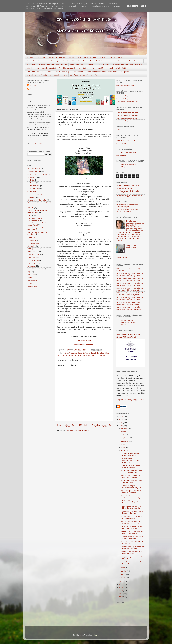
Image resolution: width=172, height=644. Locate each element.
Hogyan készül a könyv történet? (39, 203)
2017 (121, 597)
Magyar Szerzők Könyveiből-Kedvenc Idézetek (129, 323)
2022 (121, 581)
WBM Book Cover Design (126, 141)
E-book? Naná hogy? (35, 194)
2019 (121, 591)
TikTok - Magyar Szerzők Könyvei (128, 185)
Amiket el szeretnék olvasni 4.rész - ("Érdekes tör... (130, 466)
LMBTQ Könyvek (34, 249)
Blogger (96, 635)
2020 (121, 588)
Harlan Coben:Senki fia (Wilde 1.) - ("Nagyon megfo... (132, 482)
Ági (31, 89)
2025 (121, 420)
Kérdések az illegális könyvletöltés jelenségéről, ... (132, 487)
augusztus (125, 441)
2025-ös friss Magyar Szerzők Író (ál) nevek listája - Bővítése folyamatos (130, 308)
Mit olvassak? (98, 68)
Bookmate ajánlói (77, 64)
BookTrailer (31, 64)
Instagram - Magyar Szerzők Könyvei (130, 196)
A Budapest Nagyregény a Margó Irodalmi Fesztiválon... (132, 502)
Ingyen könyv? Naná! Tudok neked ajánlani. (43, 75)
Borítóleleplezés (102, 61)
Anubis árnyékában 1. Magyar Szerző (82, 353)
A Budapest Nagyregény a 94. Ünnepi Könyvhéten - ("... (131, 454)
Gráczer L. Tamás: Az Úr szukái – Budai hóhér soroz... (132, 553)
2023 (121, 426)
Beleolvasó (138, 61)
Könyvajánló (32, 240)
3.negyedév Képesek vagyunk (127, 99)
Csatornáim (40, 57)
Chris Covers (121, 143)
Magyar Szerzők (75, 57)
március (124, 571)
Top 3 (65, 75)
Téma (49, 72)
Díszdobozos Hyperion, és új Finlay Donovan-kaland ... (131, 507)
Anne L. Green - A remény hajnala (133, 246)
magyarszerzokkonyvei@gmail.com (130, 400)
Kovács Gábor (74, 356)
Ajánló (66, 353)
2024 (121, 423)
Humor (60, 356)
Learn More (133, 6)
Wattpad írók (78, 72)
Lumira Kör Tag (90, 57)
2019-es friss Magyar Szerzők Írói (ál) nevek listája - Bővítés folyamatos (130, 279)
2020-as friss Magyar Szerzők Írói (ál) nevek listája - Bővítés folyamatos (130, 284)
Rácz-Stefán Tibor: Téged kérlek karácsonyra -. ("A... (132, 543)
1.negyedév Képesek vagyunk (127, 96)
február (124, 574)
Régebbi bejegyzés (101, 425)
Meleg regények (69, 68)
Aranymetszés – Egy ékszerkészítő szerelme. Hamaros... (130, 460)
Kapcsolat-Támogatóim (57, 57)
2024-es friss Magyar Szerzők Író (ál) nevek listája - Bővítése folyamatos (130, 303)
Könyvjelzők (126, 72)
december (125, 428)
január (123, 577)
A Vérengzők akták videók (126, 85)
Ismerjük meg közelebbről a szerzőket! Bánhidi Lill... (130, 522)
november (125, 432)
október (124, 435)
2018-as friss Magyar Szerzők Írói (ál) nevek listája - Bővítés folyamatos (130, 275)
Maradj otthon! (84, 68)
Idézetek (127, 61)
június (123, 447)
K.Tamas (33, 85)
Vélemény (103, 356)
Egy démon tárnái (103, 353)
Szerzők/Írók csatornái (35, 72)
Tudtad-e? (90, 64)
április (123, 568)
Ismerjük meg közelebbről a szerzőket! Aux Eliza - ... (130, 477)
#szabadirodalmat (34, 169)
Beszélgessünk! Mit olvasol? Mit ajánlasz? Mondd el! (128, 211)
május (123, 450)
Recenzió (83, 356)
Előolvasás (76, 61)
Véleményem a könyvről (59, 61)
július (123, 444)
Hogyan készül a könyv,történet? (48, 68)
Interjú (30, 215)
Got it (143, 6)
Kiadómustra (116, 61)
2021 (121, 584)
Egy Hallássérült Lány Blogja (40, 144)
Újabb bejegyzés (66, 425)
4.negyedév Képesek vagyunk (127, 121)
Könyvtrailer (88, 61)
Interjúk (30, 68)
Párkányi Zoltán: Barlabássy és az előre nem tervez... (132, 538)
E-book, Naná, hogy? (62, 72)
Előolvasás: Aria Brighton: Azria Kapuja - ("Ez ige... (132, 512)
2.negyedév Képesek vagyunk (127, 115)
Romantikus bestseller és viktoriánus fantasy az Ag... (131, 497)
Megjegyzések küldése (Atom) (78, 430)
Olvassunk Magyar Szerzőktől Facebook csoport (127, 206)
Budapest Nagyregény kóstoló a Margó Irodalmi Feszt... (132, 558)
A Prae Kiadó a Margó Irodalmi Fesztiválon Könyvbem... (132, 527)
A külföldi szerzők (116, 57)
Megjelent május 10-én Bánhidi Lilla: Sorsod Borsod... (132, 532)
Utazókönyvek (33, 280)
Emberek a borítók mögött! (116, 68)
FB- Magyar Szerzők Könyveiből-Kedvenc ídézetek (128, 192)
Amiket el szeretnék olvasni (37, 61)
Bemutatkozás (122, 257)
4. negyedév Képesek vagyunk (127, 102)
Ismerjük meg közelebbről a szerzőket (53, 64)
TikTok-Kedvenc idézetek (125, 188)
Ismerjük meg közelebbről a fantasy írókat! (102, 72)
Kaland (66, 356)
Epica (118, 130)
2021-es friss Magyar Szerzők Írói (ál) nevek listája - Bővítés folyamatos (130, 289)
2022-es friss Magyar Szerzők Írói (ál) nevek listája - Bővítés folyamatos (130, 294)
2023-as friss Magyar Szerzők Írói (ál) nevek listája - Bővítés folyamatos (130, 299)
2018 (121, 594)
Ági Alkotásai (121, 155)
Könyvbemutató (103, 64)
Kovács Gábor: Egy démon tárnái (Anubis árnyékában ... (132, 548)
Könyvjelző (31, 246)
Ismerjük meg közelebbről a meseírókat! (127, 64)
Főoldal (30, 57)
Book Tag (103, 57)
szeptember (125, 438)
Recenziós (31, 266)
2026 (121, 416)
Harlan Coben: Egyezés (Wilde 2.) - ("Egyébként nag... (132, 471)
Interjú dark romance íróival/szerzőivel (84, 75)
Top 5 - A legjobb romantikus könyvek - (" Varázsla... (131, 492)
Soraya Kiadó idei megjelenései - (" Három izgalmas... (132, 517)
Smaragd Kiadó (93, 356)
